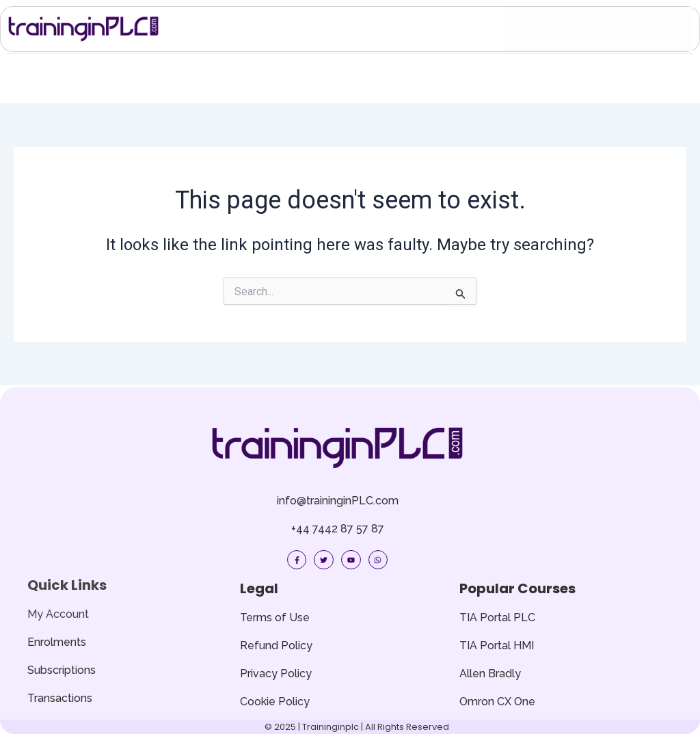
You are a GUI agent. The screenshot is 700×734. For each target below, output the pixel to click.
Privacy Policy (276, 674)
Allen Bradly (490, 674)
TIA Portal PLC (497, 617)
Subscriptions (62, 670)
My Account (58, 614)
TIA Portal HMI (497, 645)
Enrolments (57, 642)
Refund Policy (276, 645)
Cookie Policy (275, 702)
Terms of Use (275, 617)
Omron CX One (497, 702)
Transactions (60, 698)
